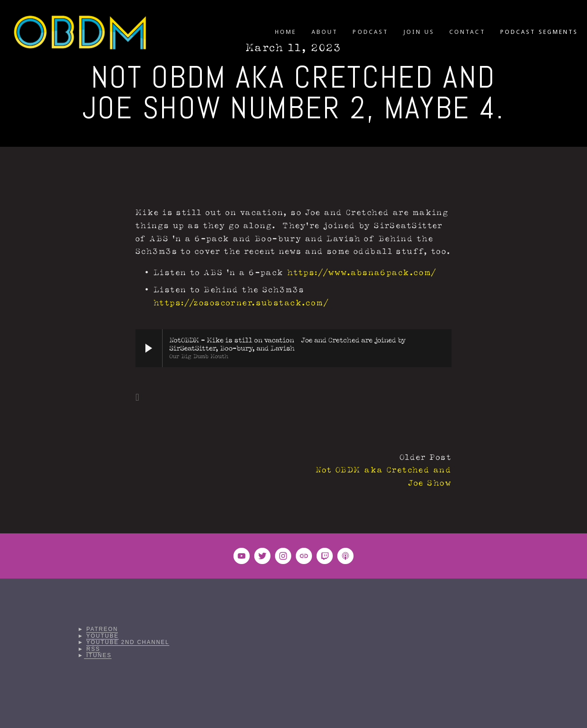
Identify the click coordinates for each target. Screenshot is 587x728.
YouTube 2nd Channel (128, 642)
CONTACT (467, 32)
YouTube (102, 636)
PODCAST (370, 32)
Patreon (102, 629)
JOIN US (419, 32)
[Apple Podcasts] (345, 556)
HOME (286, 32)
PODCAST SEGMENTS (539, 32)
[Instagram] (283, 556)
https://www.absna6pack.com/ (362, 273)
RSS (93, 649)
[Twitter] (262, 556)
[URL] (304, 556)
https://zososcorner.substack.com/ (241, 303)
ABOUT (325, 32)
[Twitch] (325, 556)
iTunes (98, 655)
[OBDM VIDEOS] (242, 556)
